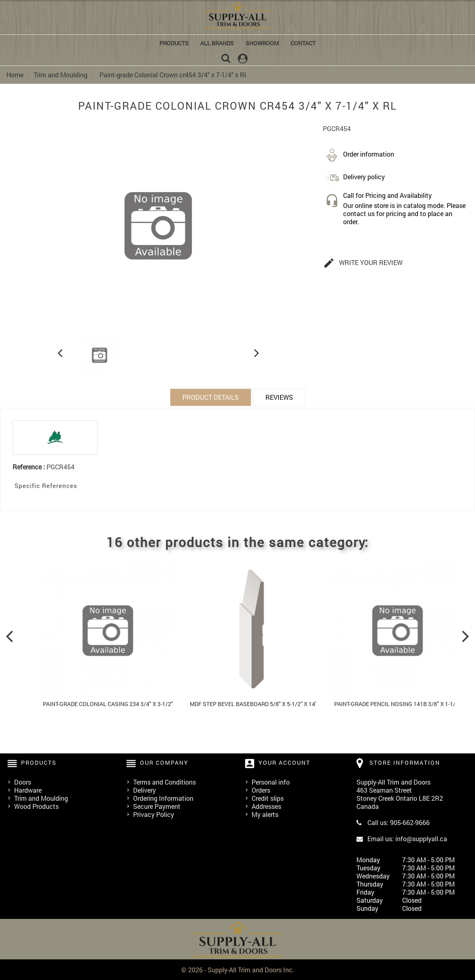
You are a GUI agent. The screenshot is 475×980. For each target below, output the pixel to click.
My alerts (265, 814)
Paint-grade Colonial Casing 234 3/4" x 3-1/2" (108, 703)
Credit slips (268, 798)
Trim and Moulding (41, 798)
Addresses (266, 806)
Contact (303, 43)
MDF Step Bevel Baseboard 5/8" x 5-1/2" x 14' (253, 703)
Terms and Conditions (164, 782)
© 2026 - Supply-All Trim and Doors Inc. (238, 969)
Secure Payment (157, 806)
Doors (23, 782)
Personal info (271, 782)
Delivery (144, 790)
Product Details (211, 397)
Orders (261, 790)
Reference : (29, 467)
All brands (217, 43)
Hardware (28, 790)
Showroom (262, 43)
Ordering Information (163, 798)
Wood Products (36, 806)
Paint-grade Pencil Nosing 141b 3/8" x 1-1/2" (398, 703)
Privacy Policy (154, 814)
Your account (284, 762)
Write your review (363, 263)
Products (174, 43)
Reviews (279, 397)
